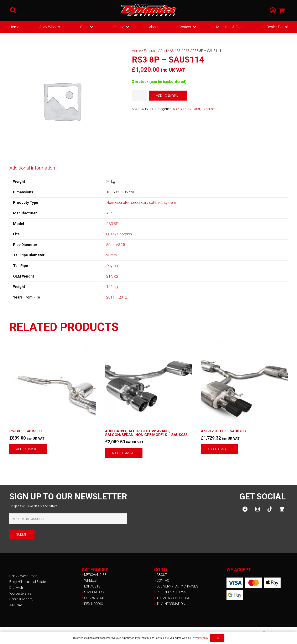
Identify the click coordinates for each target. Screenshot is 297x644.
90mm (111, 255)
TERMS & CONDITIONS (173, 598)
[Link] (273, 10)
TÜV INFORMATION (171, 604)
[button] (13, 10)
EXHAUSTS (92, 586)
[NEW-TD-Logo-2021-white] (148, 10)
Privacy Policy (200, 638)
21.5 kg (112, 276)
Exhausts (151, 51)
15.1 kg (112, 287)
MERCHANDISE (95, 575)
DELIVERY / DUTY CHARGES (177, 586)
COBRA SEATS (95, 598)
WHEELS (90, 581)
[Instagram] (257, 509)
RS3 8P (112, 224)
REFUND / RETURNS (171, 592)
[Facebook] (245, 509)
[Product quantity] (140, 95)
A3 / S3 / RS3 (180, 51)
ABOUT (162, 575)
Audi (164, 51)
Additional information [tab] (32, 168)
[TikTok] (270, 509)
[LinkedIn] (282, 509)
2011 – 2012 (117, 297)
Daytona (113, 266)
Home (136, 51)
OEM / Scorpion (119, 234)
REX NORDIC (94, 604)
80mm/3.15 (116, 245)
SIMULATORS (94, 592)
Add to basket (168, 95)
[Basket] (282, 10)
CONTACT (164, 581)
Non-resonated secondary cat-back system (141, 202)
